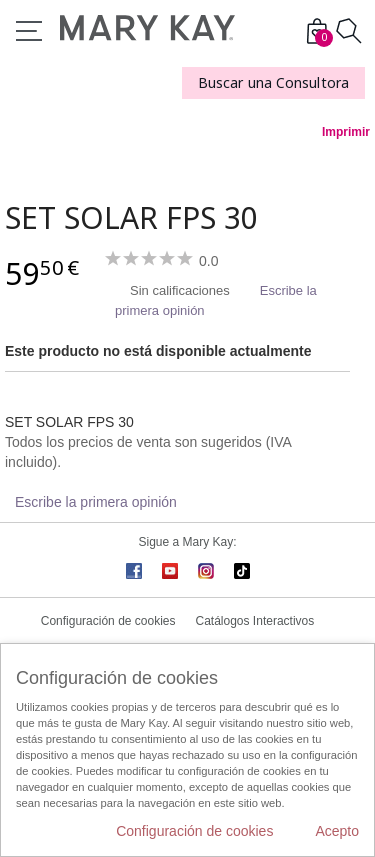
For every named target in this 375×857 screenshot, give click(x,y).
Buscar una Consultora (273, 82)
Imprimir (346, 132)
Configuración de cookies (108, 621)
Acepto (337, 831)
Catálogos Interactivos (255, 621)
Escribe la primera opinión (96, 502)
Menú (29, 31)
